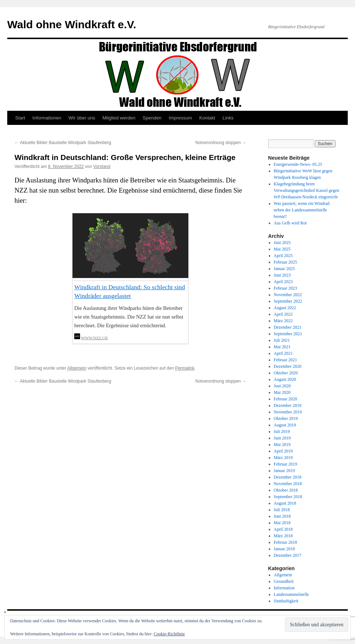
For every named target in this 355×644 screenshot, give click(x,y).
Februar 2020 (285, 399)
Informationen (47, 118)
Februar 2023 (285, 288)
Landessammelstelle (291, 594)
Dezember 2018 (288, 477)
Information (284, 588)
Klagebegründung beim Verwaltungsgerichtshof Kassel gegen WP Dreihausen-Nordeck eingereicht (307, 190)
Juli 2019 (282, 432)
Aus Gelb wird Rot (290, 223)
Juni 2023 (282, 275)
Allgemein (77, 368)
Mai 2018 (282, 523)
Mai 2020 (282, 392)
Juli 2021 (282, 340)
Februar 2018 (285, 542)
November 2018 (288, 484)
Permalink (185, 368)
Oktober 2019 (286, 418)
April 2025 (283, 256)
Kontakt (207, 118)
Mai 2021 (282, 347)
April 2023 (283, 282)
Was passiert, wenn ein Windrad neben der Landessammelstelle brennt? (302, 210)
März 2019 (283, 458)
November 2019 (288, 412)
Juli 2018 (282, 510)
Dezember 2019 (288, 405)
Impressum (180, 118)
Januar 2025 (284, 269)
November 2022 (288, 295)
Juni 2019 (282, 438)
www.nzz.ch (95, 338)
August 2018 (285, 503)
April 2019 (283, 451)
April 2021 (283, 353)
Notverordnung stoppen (221, 143)
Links (228, 118)
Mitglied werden (119, 118)
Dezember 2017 (288, 555)
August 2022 (285, 308)
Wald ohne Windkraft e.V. (72, 24)
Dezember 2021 (288, 327)
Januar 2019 (284, 471)
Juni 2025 (282, 243)
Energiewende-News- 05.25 (298, 164)
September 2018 (288, 497)
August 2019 (285, 425)
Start (20, 118)
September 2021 (288, 334)
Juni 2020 (282, 386)
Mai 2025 (282, 249)
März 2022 (283, 321)
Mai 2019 (282, 445)
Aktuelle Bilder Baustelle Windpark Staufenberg (63, 143)
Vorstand (102, 167)
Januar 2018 (284, 549)
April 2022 (283, 314)
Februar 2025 (285, 262)
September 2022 (288, 301)
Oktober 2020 (286, 373)
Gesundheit (284, 581)
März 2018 (283, 536)
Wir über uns (82, 118)
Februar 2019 (285, 464)
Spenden (152, 118)
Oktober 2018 (286, 490)
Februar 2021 (285, 360)
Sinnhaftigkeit (286, 601)
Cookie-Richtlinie (169, 634)
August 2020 (285, 379)
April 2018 (283, 529)
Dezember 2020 (288, 366)
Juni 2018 (282, 516)
